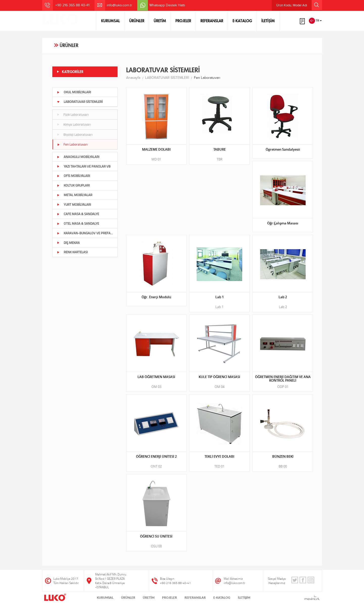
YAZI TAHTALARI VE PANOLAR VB (84, 166)
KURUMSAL (110, 21)
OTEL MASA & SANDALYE (78, 223)
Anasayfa (133, 78)
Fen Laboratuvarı (72, 144)
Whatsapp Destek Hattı (167, 5)
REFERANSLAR (212, 21)
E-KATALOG (242, 21)
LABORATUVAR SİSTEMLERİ (80, 102)
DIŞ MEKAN (68, 243)
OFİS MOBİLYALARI (73, 176)
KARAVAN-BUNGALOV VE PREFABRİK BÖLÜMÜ (87, 233)
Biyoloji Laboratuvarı (75, 134)
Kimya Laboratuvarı (74, 124)
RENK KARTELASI (72, 252)
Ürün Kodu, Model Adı (299, 5)
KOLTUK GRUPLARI (73, 185)
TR (315, 21)
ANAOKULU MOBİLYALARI (78, 157)
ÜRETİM (160, 21)
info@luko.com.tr (119, 5)
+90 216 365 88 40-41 (175, 583)
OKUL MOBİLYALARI (74, 92)
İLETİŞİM (268, 21)
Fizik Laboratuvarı (73, 114)
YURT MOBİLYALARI (74, 204)
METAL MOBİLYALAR (75, 195)
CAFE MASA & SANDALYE (78, 214)
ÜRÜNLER (137, 21)
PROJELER (183, 21)
